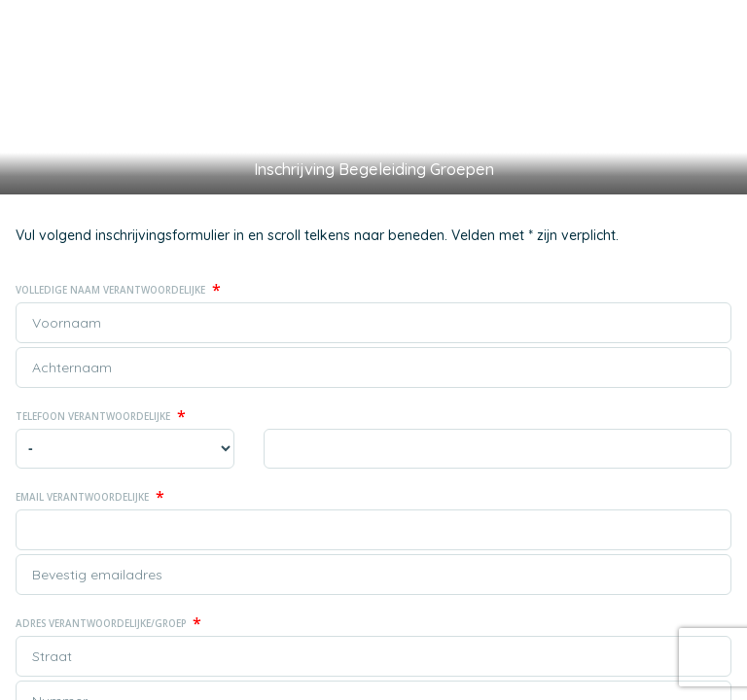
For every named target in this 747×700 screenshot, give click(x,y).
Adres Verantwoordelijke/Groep (108, 623)
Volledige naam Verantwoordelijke (118, 290)
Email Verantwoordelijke (90, 497)
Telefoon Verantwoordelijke (101, 416)
